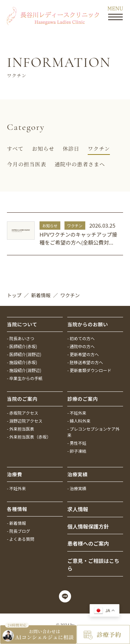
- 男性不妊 (77, 443)
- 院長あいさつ (21, 338)
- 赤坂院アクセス (23, 413)
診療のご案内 (83, 399)
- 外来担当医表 (21, 429)
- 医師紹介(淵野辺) (24, 354)
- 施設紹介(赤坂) (22, 362)
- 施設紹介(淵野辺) (24, 370)
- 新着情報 (16, 523)
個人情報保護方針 (88, 526)
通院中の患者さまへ (80, 164)
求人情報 (78, 509)
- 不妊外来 (77, 413)
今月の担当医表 (27, 164)
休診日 (71, 148)
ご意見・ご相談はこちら (93, 565)
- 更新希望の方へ (83, 354)
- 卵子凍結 (77, 451)
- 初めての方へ (81, 338)
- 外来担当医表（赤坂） (29, 437)
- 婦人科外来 (79, 421)
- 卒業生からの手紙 (25, 378)
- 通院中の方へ (81, 346)
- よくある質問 (21, 539)
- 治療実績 (77, 488)
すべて (15, 148)
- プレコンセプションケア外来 (93, 432)
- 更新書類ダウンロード (89, 370)
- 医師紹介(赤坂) (22, 346)
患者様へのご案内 (88, 543)
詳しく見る (65, 234)
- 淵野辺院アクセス (25, 421)
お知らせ (43, 148)
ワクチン (99, 148)
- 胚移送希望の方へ (85, 362)
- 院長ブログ (19, 531)
